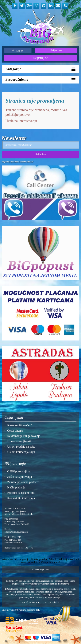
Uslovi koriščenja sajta (21, 452)
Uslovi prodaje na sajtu (21, 447)
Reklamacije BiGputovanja (24, 436)
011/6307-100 (15, 540)
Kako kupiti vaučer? (20, 425)
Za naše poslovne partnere (23, 482)
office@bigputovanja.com (16, 532)
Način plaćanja (16, 487)
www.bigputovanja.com (15, 511)
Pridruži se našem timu (21, 493)
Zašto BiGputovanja (19, 477)
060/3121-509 (16, 543)
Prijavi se (56, 50)
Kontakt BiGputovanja (21, 498)
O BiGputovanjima (19, 471)
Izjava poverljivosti (19, 441)
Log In (18, 50)
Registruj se (40, 58)
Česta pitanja (15, 431)
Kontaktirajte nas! (40, 569)
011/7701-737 (15, 537)
